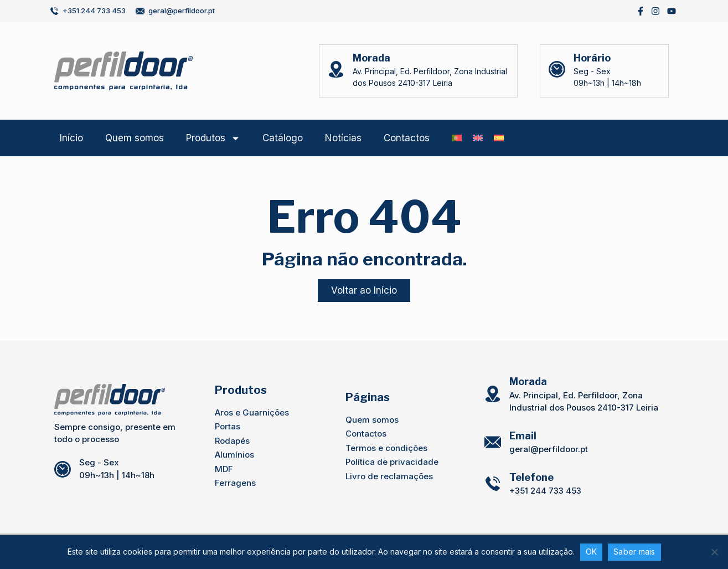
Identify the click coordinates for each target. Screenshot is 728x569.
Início (71, 138)
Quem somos (135, 138)
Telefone (531, 477)
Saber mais (634, 552)
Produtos (213, 138)
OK (592, 552)
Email (523, 436)
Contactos (407, 138)
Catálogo (283, 138)
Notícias (343, 138)
